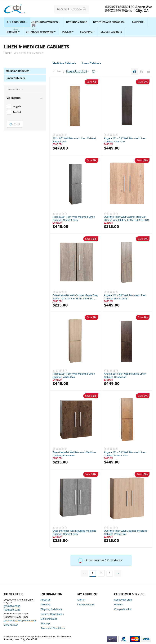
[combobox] (70, 9)
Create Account (86, 604)
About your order (123, 600)
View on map (11, 625)
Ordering (45, 604)
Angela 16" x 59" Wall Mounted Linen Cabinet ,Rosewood (126, 375)
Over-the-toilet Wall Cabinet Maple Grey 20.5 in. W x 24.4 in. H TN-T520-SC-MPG (75, 297)
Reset (15, 124)
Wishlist (118, 604)
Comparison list (123, 609)
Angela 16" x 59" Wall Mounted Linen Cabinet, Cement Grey (75, 218)
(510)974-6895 (114, 7)
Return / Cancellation (52, 614)
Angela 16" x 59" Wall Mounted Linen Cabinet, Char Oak (126, 140)
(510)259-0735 (114, 11)
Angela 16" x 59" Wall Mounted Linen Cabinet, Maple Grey (126, 297)
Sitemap (45, 623)
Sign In (81, 600)
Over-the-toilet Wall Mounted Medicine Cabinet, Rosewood (75, 454)
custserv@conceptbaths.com (20, 621)
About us (45, 600)
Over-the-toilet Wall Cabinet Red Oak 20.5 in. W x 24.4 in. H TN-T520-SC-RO (126, 218)
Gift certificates (49, 619)
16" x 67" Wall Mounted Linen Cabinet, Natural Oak (70, 140)
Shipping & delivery (51, 609)
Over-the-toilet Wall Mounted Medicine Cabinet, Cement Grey (75, 532)
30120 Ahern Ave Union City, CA (138, 9)
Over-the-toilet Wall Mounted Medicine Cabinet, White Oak (127, 532)
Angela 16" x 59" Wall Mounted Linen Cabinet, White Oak (75, 375)
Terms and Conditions (53, 628)
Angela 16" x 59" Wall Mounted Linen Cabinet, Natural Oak (126, 454)
